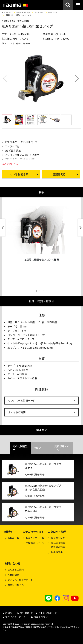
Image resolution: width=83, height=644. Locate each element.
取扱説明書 (57, 552)
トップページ (7, 12)
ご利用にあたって (46, 613)
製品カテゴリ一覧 (23, 12)
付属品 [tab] (37, 448)
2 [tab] (40, 291)
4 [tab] (47, 291)
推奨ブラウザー (41, 617)
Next (80, 228)
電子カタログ (58, 538)
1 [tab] (36, 291)
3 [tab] (43, 291)
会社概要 (25, 613)
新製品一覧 (13, 538)
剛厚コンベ (53, 12)
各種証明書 (13, 575)
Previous (3, 228)
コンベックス (39, 12)
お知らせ (9, 613)
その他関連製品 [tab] (20, 448)
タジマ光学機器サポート (20, 580)
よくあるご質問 (42, 412)
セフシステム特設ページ (42, 400)
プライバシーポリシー (15, 617)
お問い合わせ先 (16, 585)
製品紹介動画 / (57, 545)
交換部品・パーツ (35, 543)
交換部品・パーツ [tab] (62, 448)
